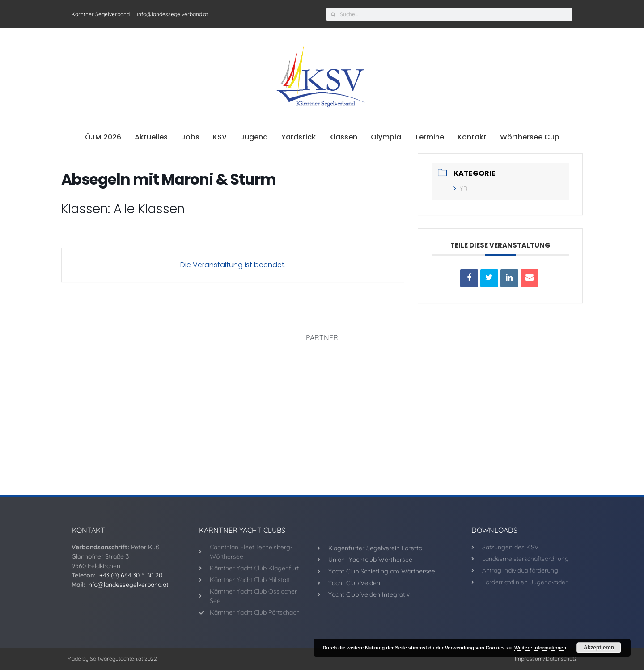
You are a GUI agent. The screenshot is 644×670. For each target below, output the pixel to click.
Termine (429, 137)
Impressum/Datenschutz (546, 659)
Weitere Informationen (540, 648)
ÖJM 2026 (103, 137)
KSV (220, 137)
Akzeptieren (599, 648)
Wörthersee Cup (530, 137)
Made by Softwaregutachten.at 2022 (112, 659)
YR (460, 189)
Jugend (254, 137)
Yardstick (299, 137)
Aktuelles (151, 137)
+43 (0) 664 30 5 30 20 (131, 575)
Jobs (190, 137)
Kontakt (472, 137)
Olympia (386, 137)
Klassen (343, 137)
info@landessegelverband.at (128, 585)
